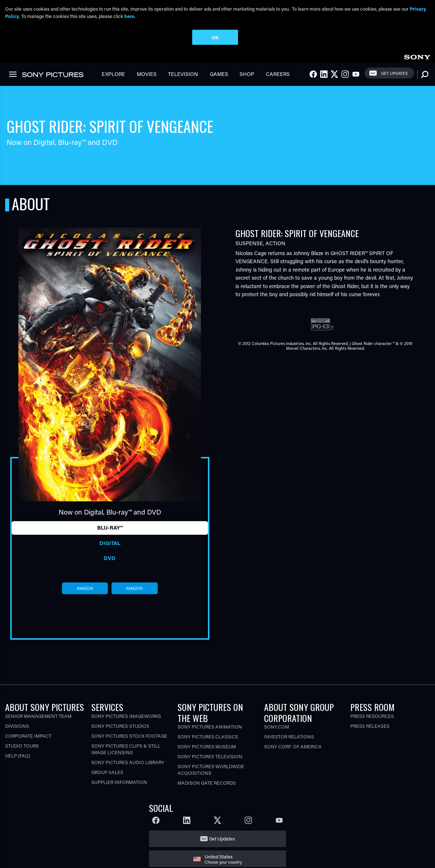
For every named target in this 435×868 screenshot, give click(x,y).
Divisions (17, 726)
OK (215, 37)
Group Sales (107, 772)
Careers (278, 74)
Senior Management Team (38, 716)
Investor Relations (289, 736)
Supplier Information (119, 782)
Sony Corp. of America (293, 746)
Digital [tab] (110, 543)
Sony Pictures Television (210, 756)
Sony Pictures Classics (208, 736)
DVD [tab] (110, 558)
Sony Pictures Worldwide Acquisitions (211, 769)
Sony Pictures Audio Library (128, 762)
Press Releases (370, 726)
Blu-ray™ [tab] (110, 528)
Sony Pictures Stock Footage (129, 736)
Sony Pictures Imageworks (126, 716)
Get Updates (394, 73)
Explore (113, 74)
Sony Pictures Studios (120, 726)
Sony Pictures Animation (210, 727)
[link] (417, 56)
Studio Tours (22, 746)
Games (219, 74)
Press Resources (372, 716)
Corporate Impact (28, 736)
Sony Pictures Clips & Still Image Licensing (126, 749)
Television (183, 74)
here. (130, 16)
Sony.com (277, 727)
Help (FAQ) (18, 756)
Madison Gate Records (207, 783)
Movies (147, 74)
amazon (85, 588)
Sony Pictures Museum (207, 746)
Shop (247, 74)
